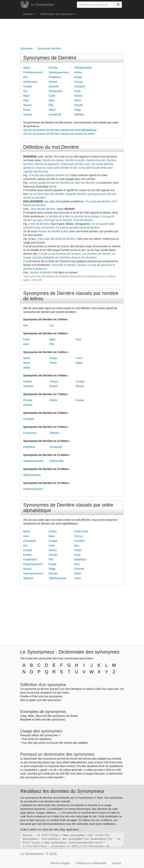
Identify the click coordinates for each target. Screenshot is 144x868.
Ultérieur (79, 114)
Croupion (80, 86)
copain (32, 700)
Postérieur (55, 77)
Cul (25, 91)
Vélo (38, 720)
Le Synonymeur (42, 5)
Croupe (28, 86)
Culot (52, 96)
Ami (22, 700)
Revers (27, 105)
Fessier (79, 105)
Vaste (31, 716)
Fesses (53, 82)
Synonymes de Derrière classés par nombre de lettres (71, 296)
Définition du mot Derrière (51, 147)
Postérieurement (33, 72)
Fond (77, 91)
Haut (38, 716)
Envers (78, 96)
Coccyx (79, 82)
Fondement (55, 91)
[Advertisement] (72, 32)
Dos (26, 77)
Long (23, 716)
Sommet (54, 86)
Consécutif (55, 114)
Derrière (29, 14)
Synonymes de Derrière (50, 58)
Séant (52, 110)
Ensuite (53, 68)
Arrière (78, 72)
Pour (26, 100)
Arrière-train (30, 82)
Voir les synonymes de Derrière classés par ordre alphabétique (60, 130)
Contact (116, 863)
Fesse (27, 110)
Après (27, 68)
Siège (78, 110)
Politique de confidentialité (91, 863)
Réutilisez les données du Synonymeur (62, 791)
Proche (24, 696)
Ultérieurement (83, 68)
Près (35, 696)
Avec (52, 100)
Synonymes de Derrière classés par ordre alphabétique (68, 508)
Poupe (78, 77)
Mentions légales (60, 863)
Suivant (28, 114)
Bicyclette (26, 720)
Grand (74, 716)
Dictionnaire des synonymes (58, 14)
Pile (51, 105)
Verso (78, 100)
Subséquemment (59, 72)
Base (26, 96)
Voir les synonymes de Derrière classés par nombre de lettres (59, 134)
